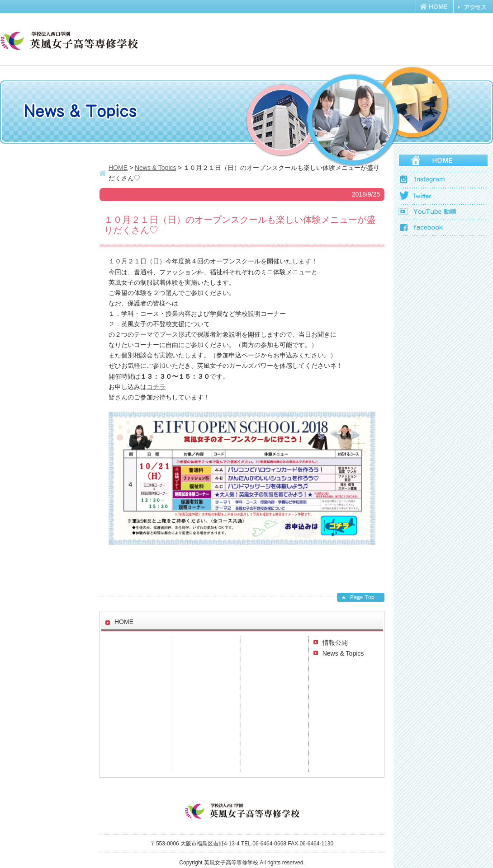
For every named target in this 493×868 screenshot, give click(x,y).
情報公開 (335, 643)
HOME (118, 168)
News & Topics (343, 653)
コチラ (156, 387)
